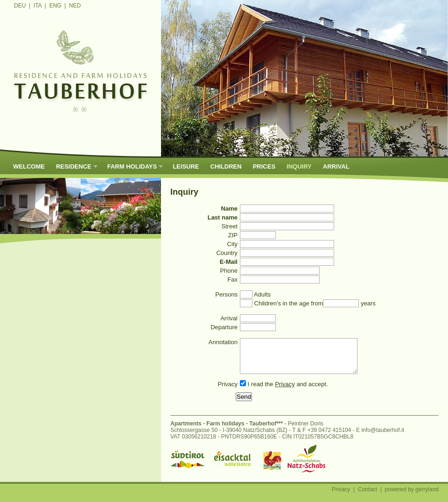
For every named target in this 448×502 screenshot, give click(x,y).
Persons (226, 294)
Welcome (29, 166)
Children (226, 166)
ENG (55, 6)
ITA (38, 6)
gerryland (427, 496)
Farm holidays (132, 166)
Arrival (336, 166)
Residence (74, 166)
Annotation (223, 342)
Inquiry (299, 166)
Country (227, 253)
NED (75, 6)
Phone (229, 271)
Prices (264, 166)
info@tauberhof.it (383, 437)
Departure (224, 327)
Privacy (227, 391)
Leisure (186, 166)
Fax (232, 279)
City (232, 244)
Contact (367, 496)
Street (229, 226)
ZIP (233, 235)
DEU (20, 6)
